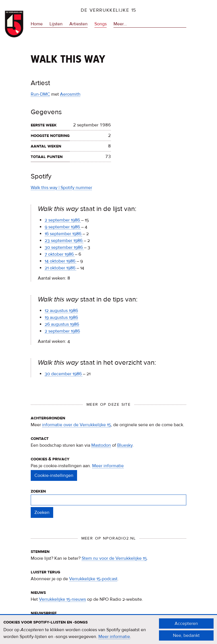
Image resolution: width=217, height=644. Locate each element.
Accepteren (186, 626)
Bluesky (125, 445)
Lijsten (56, 24)
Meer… (120, 24)
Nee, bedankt (186, 638)
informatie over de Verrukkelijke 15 (77, 425)
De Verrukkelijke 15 (108, 10)
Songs (101, 24)
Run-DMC (40, 94)
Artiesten (78, 24)
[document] (108, 632)
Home (37, 24)
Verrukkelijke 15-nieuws (62, 599)
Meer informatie (108, 466)
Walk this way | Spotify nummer (61, 188)
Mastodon (101, 445)
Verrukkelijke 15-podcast (93, 579)
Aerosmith (70, 94)
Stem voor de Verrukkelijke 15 (114, 558)
